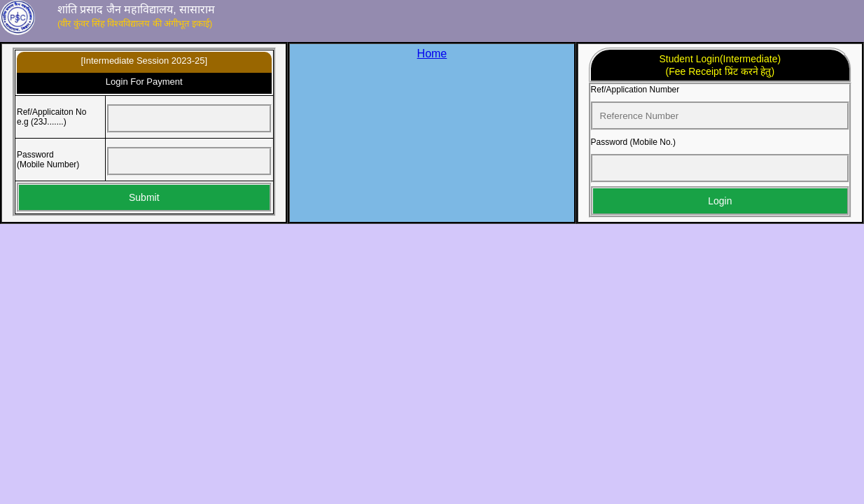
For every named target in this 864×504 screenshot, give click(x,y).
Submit (144, 197)
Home (432, 54)
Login (720, 201)
